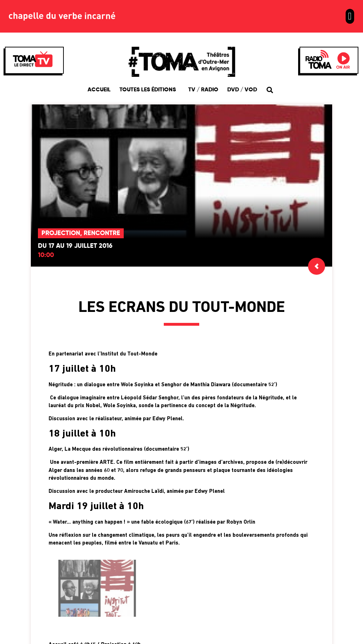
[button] (350, 16)
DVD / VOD (242, 90)
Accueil (99, 90)
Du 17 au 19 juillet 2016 (75, 246)
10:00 (46, 255)
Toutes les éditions (149, 90)
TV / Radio (203, 90)
